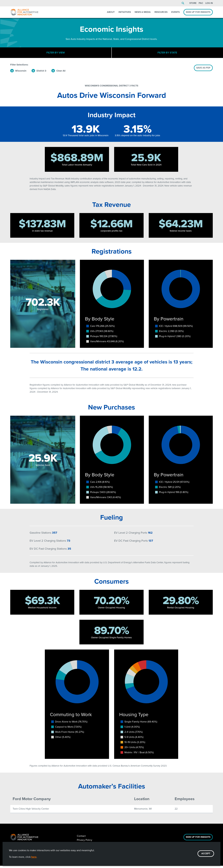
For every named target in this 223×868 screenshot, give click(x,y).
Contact (81, 838)
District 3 (41, 73)
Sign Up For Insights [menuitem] (198, 12)
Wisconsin (21, 73)
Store (193, 3)
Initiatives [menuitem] (125, 12)
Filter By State (167, 54)
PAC (201, 3)
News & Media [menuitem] (143, 12)
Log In (209, 3)
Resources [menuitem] (161, 12)
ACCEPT (206, 854)
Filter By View (56, 54)
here (34, 857)
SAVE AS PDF (203, 70)
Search (183, 3)
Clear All (61, 73)
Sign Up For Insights (198, 839)
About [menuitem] (111, 12)
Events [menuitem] (175, 12)
